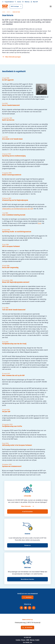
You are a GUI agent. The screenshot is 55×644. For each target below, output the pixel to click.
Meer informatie (27, 506)
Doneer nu (27, 545)
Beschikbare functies (27, 579)
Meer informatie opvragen (13, 57)
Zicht (39, 223)
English (37, 640)
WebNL (28, 642)
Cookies (18, 640)
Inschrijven (27, 597)
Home (4, 12)
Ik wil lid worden (28, 511)
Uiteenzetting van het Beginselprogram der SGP (18, 209)
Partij (9, 12)
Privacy (23, 640)
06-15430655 (27, 627)
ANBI (28, 640)
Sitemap (32, 640)
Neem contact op (27, 620)
